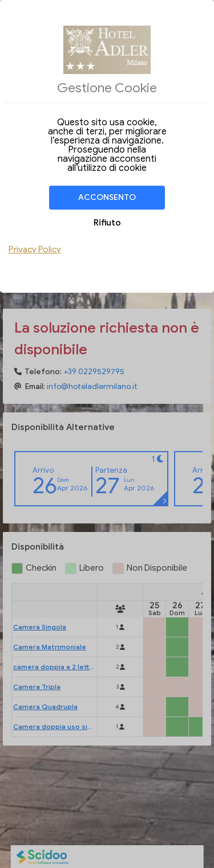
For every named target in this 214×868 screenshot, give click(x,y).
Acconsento (107, 197)
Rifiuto (107, 223)
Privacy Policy (35, 249)
